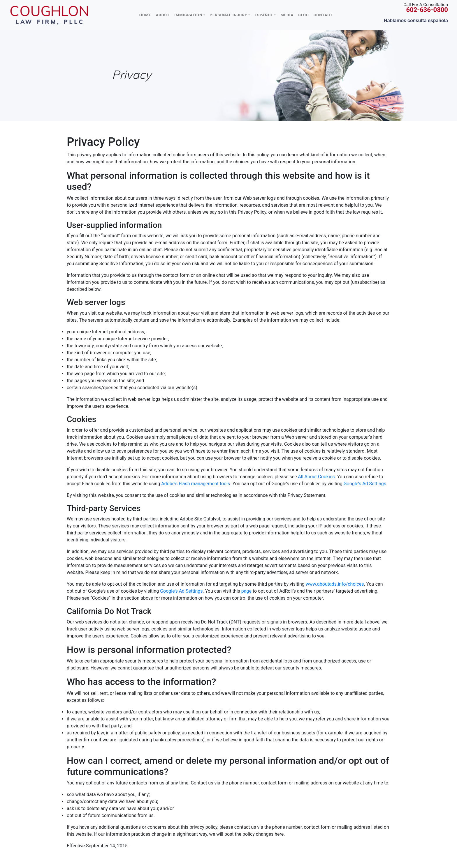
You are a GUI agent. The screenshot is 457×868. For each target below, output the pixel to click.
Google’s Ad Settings (365, 484)
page (246, 591)
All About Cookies (316, 477)
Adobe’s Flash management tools (196, 484)
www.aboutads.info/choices (335, 584)
